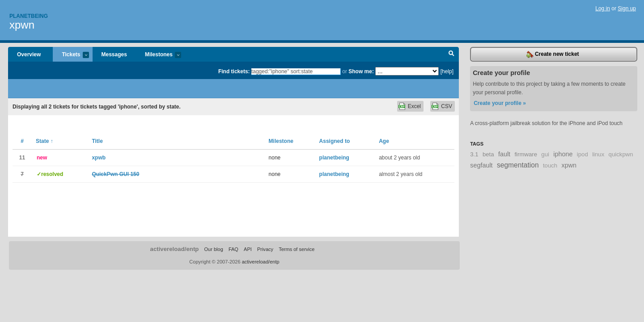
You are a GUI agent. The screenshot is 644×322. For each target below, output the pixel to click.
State (44, 141)
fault (504, 154)
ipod (583, 154)
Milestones (159, 55)
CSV (447, 106)
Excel (414, 106)
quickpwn (621, 154)
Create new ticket (553, 54)
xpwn (22, 25)
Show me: (361, 71)
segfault (481, 165)
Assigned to (335, 141)
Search (451, 54)
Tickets (71, 55)
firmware (526, 154)
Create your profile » (500, 103)
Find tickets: (234, 71)
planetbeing (334, 158)
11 (22, 158)
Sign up (627, 8)
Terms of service (297, 249)
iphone (563, 154)
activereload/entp (175, 249)
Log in (603, 8)
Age (384, 141)
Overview (29, 54)
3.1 (474, 154)
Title (97, 141)
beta (488, 154)
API (248, 249)
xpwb (99, 158)
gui (545, 154)
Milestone (281, 141)
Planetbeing (29, 16)
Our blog (213, 249)
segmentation (518, 165)
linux (598, 154)
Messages (114, 54)
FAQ (233, 249)
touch (550, 165)
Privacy (265, 249)
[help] (447, 71)
